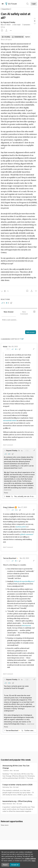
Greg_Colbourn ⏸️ (10, 507)
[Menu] (3, 4)
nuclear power (21, 527)
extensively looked (10, 421)
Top (22, 339)
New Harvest (26, 626)
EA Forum (11, 4)
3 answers (26, 25)
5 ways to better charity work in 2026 (17, 785)
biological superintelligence (24, 581)
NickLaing (6, 787)
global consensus (27, 534)
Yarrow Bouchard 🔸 (11, 558)
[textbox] (19, 324)
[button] (3, 303)
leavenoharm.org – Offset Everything (17, 801)
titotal (5, 347)
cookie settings (30, 858)
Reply (6, 493)
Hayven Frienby (9, 22)
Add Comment (8, 445)
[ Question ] (6, 9)
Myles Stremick (7, 804)
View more (5, 825)
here (34, 861)
